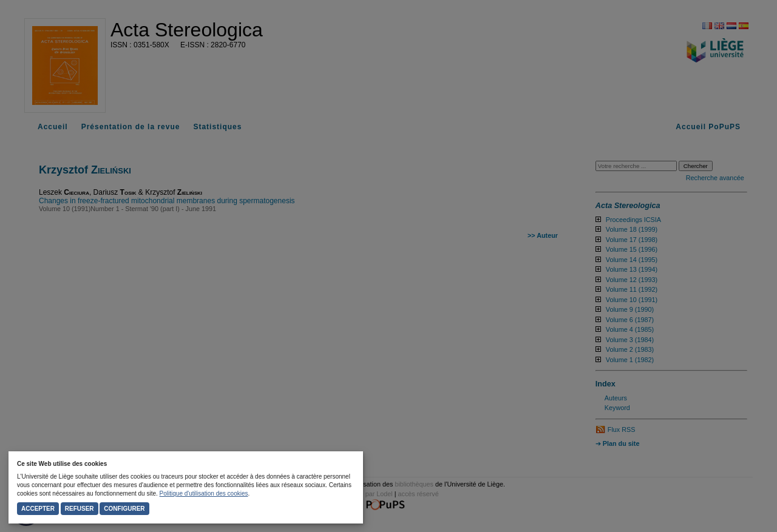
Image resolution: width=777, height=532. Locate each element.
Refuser (80, 509)
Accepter (38, 509)
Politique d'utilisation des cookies (204, 493)
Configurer (124, 509)
